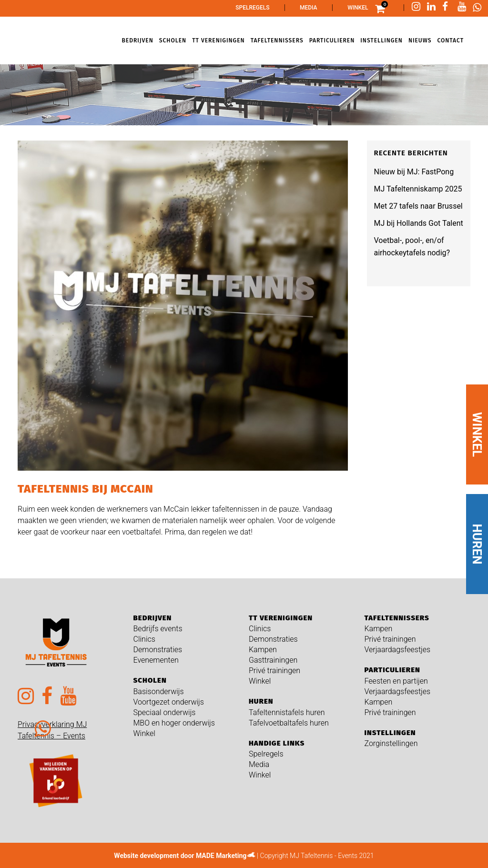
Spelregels (252, 8)
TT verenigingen (281, 618)
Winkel (358, 8)
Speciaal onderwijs (165, 712)
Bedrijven (153, 618)
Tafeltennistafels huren (287, 712)
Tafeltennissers (397, 618)
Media (309, 8)
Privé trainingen (274, 671)
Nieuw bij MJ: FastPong (414, 172)
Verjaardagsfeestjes (398, 650)
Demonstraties (158, 650)
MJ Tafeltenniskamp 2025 (418, 189)
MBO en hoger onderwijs (174, 723)
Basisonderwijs (159, 691)
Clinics (144, 639)
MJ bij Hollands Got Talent (419, 223)
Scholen (150, 680)
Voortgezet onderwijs (169, 702)
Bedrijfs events (158, 629)
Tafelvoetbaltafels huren (289, 723)
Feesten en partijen (396, 681)
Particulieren (392, 670)
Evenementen (156, 660)
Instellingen (390, 733)
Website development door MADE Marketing (180, 856)
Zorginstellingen (391, 743)
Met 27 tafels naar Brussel (418, 206)
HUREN (477, 544)
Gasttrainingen (273, 660)
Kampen (263, 650)
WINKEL (477, 434)
